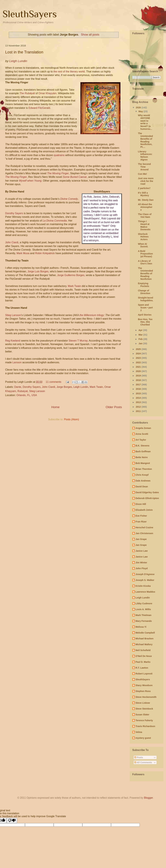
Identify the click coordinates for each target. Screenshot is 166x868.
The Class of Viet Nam (145, 216)
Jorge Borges (64, 387)
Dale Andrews (143, 481)
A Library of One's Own (145, 262)
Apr (141, 330)
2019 (139, 376)
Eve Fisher (141, 516)
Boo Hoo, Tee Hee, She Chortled (145, 322)
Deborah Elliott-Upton (147, 498)
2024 (139, 354)
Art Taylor (141, 440)
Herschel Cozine (144, 527)
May (141, 111)
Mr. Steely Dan (146, 200)
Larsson (17, 362)
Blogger (148, 798)
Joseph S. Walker (145, 580)
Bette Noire (142, 457)
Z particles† (144, 188)
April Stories (145, 315)
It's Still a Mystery (143, 194)
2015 (139, 393)
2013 (139, 402)
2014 (139, 398)
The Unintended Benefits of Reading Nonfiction (145, 274)
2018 (139, 380)
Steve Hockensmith (146, 697)
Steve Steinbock (144, 709)
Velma (139, 732)
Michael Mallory (144, 644)
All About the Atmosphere (145, 207)
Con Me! (142, 174)
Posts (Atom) (71, 419)
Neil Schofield (143, 650)
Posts (139, 757)
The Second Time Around (144, 167)
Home (55, 407)
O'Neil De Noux (144, 656)
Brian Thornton (144, 469)
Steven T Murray (78, 341)
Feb (141, 339)
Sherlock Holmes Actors (143, 237)
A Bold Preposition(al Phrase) (145, 254)
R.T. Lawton (142, 668)
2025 (139, 349)
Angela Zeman (143, 428)
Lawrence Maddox (145, 592)
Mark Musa (23, 253)
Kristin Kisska (143, 586)
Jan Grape (141, 539)
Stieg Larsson (13, 315)
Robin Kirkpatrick (45, 253)
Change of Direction (144, 292)
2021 (139, 367)
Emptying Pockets (144, 285)
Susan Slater (142, 715)
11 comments (53, 382)
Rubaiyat (23, 391)
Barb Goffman (143, 451)
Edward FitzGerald (39, 108)
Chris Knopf (142, 475)
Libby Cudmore (144, 603)
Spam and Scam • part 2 (145, 308)
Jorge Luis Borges (38, 271)
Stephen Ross (143, 691)
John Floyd (142, 568)
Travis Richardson (145, 726)
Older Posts (114, 407)
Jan (141, 343)
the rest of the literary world (69, 72)
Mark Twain (75, 286)
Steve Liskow (143, 703)
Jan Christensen (144, 533)
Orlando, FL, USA (27, 395)
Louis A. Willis (143, 609)
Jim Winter (141, 563)
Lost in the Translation (24, 52)
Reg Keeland (13, 341)
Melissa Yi (141, 627)
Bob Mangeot (143, 463)
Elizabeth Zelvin (144, 510)
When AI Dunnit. (143, 245)
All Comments (143, 762)
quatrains (59, 155)
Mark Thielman (143, 615)
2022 (139, 362)
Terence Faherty (144, 720)
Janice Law (142, 551)
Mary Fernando (144, 621)
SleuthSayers (30, 14)
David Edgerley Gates (147, 492)
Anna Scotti (142, 434)
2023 (139, 358)
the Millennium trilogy (92, 315)
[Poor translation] (12, 820)
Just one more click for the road (146, 181)
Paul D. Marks (143, 662)
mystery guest (143, 738)
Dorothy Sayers (14, 213)
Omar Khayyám (47, 93)
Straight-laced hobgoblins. (146, 299)
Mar (141, 335)
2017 (139, 385)
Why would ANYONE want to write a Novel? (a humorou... (145, 122)
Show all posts (90, 35)
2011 (139, 411)
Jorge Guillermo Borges (71, 275)
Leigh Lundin (81, 387)
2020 (139, 371)
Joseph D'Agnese (145, 574)
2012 (139, 407)
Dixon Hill (141, 504)
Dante (18, 387)
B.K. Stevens (142, 446)
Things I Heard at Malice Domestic (144, 225)
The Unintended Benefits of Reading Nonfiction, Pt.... (145, 140)
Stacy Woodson (144, 685)
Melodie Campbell (145, 633)
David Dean (142, 487)
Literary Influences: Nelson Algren (145, 156)
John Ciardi (12, 242)
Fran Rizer (141, 522)
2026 (139, 108)
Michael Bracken (145, 639)
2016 (139, 389)
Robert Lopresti (144, 674)
